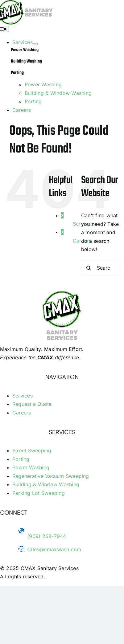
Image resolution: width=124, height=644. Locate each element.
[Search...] (100, 268)
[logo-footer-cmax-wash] (62, 295)
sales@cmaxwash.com (54, 549)
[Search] (89, 268)
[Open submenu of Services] (35, 44)
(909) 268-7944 (47, 536)
